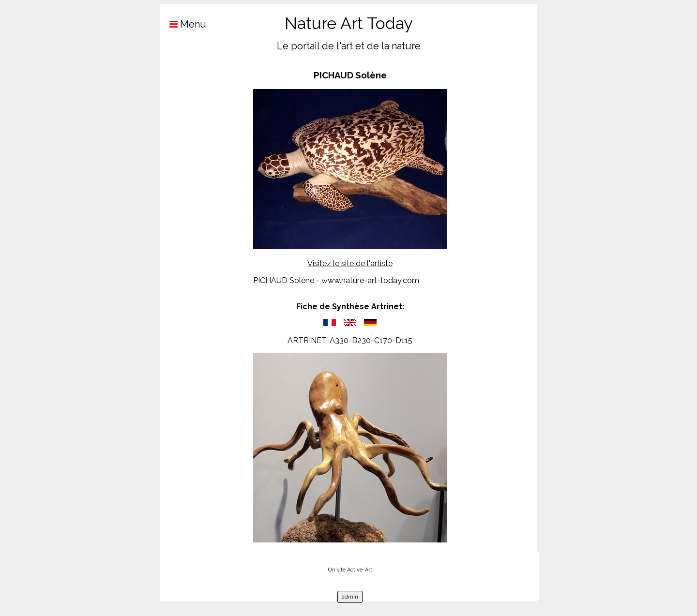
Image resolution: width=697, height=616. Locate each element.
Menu (183, 24)
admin (350, 597)
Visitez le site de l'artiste (350, 263)
